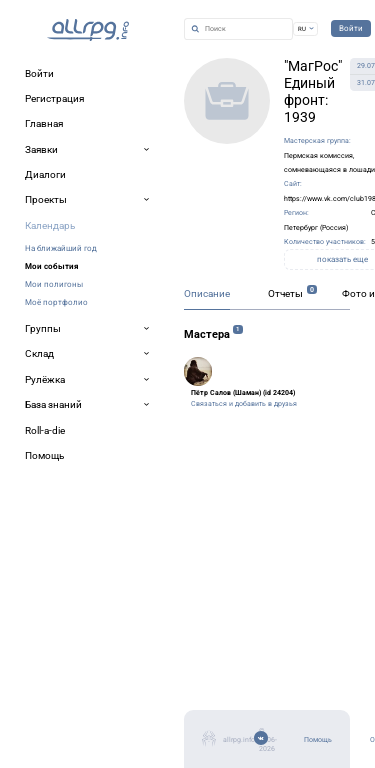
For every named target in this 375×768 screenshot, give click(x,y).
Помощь (318, 739)
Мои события (51, 266)
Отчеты (285, 293)
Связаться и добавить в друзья (244, 403)
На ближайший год (61, 248)
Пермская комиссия (318, 155)
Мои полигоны (54, 284)
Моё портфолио (56, 302)
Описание (207, 293)
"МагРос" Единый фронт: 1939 (313, 92)
